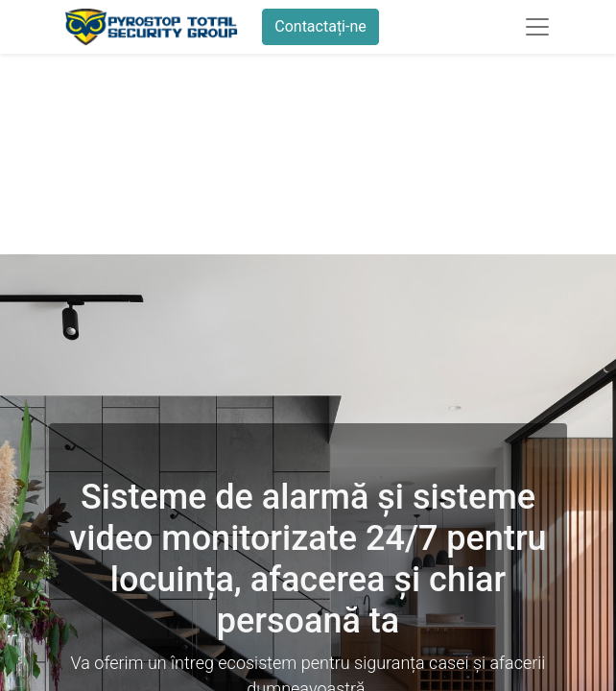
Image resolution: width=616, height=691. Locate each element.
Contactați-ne (320, 26)
